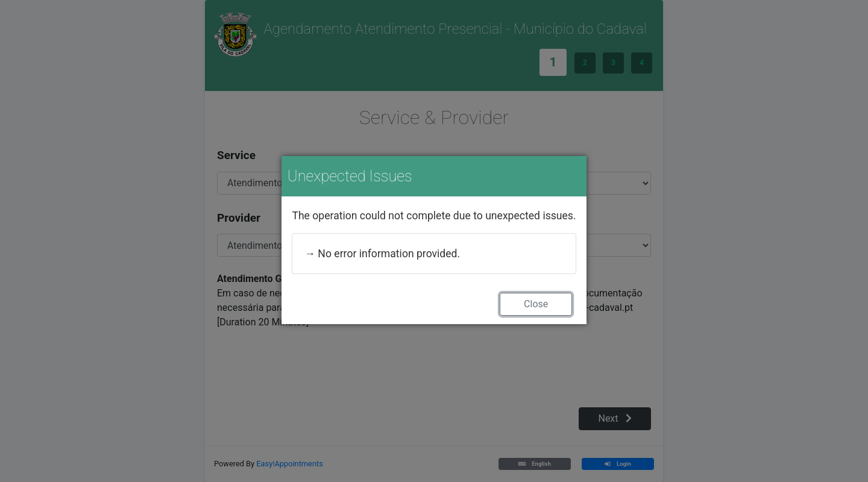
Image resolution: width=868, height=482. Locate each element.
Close (536, 304)
